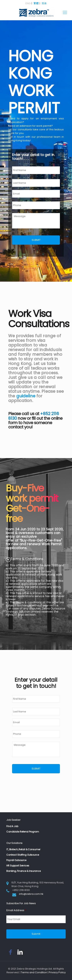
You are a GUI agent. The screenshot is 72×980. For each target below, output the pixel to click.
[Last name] (36, 183)
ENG (28, 3)
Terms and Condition (34, 972)
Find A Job (12, 826)
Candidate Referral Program (23, 832)
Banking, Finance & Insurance (24, 871)
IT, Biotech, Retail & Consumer (23, 849)
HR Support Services (18, 866)
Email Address (16, 910)
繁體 (36, 3)
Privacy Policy (57, 972)
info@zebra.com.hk (31, 894)
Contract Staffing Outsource (23, 855)
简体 (44, 3)
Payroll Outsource (16, 860)
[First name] (36, 170)
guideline (26, 396)
